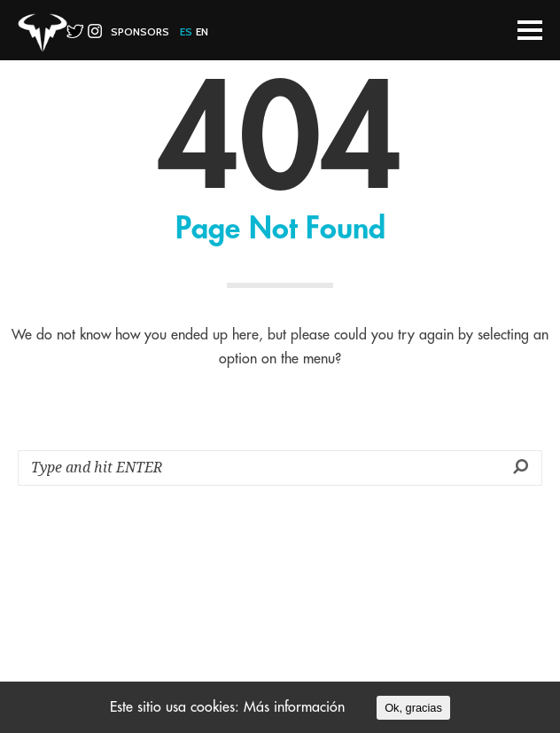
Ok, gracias (413, 708)
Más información (294, 707)
